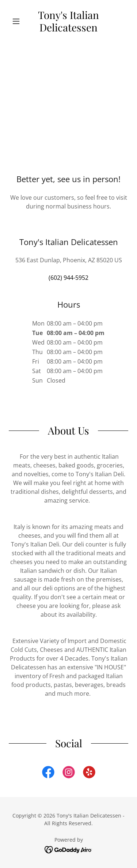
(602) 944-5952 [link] (68, 278)
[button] (18, 21)
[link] (68, 21)
